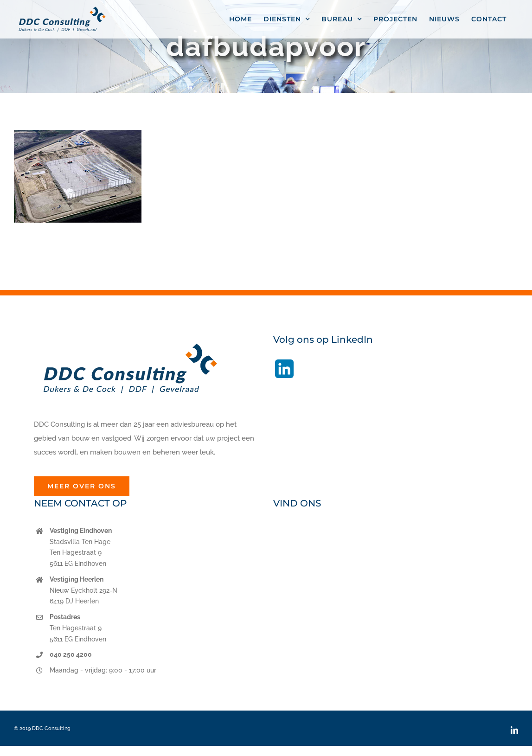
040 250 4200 (71, 654)
